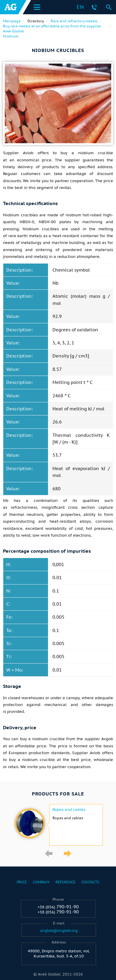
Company (41, 882)
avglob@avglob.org (59, 931)
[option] (58, 825)
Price (22, 882)
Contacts (90, 882)
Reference (65, 882)
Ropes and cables (69, 810)
